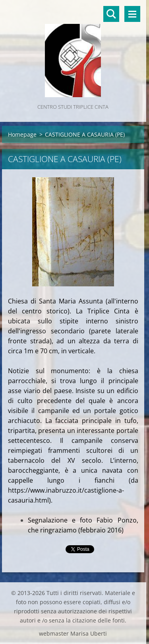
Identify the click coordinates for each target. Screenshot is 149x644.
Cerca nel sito (111, 14)
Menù (132, 14)
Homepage (22, 134)
